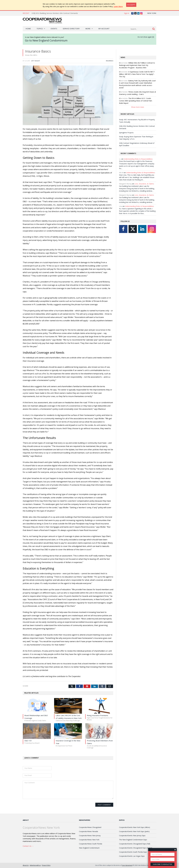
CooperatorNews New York (89, 840)
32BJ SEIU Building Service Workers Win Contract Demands (55, 13)
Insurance (110, 61)
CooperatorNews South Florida (91, 844)
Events (54, 29)
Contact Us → (28, 846)
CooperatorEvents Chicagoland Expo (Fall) (135, 844)
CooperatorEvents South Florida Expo (133, 852)
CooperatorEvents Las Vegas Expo (132, 856)
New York (152, 13)
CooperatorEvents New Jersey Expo (132, 836)
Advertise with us (35, 865)
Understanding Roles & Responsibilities (138, 159)
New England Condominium (89, 848)
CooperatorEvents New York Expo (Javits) (134, 831)
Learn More (118, 6)
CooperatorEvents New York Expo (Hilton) (135, 827)
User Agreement (127, 865)
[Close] (131, 5)
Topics (40, 29)
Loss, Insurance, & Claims (144, 184)
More (88, 29)
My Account (104, 29)
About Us (26, 865)
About (26, 820)
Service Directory (71, 29)
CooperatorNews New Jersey (90, 836)
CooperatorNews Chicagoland (90, 827)
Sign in (127, 13)
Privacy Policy (46, 865)
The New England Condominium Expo (133, 840)
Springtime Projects (126, 133)
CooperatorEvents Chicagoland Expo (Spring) (136, 848)
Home (28, 29)
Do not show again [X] (146, 37)
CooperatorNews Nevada (88, 831)
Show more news (138, 107)
